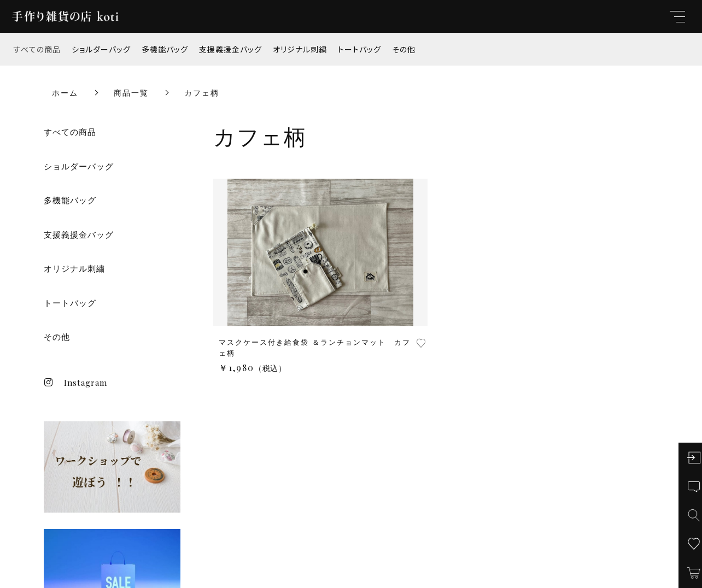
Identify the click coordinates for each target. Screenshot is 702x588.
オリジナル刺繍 (300, 49)
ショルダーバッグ (101, 49)
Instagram (75, 383)
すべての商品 (37, 49)
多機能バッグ (165, 49)
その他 (404, 49)
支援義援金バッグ (230, 49)
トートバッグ (359, 49)
